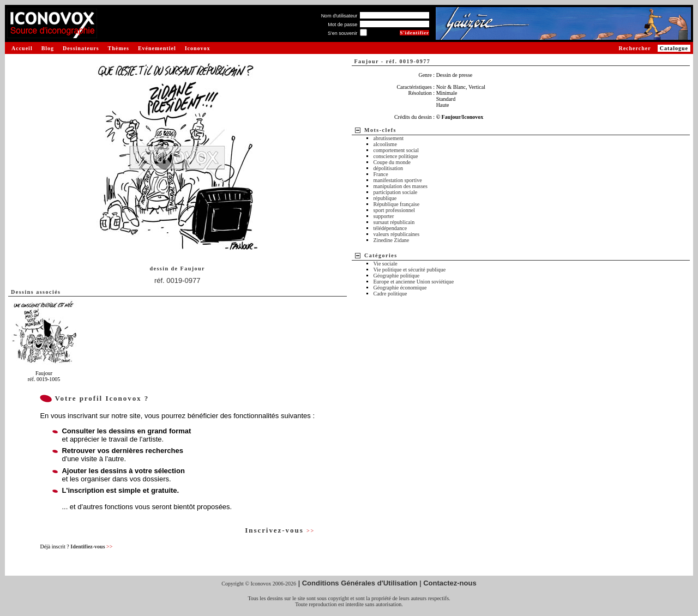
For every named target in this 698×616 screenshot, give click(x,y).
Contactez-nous (450, 583)
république (385, 198)
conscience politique (396, 156)
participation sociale (396, 192)
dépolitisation (388, 168)
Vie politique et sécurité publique (410, 270)
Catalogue (674, 48)
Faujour (193, 268)
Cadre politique (390, 294)
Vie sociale (386, 264)
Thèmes (119, 48)
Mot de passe (342, 25)
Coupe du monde (392, 162)
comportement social (396, 150)
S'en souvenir (342, 33)
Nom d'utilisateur (339, 16)
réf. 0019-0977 (177, 280)
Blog (48, 48)
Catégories (381, 255)
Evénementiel (157, 48)
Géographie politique (397, 276)
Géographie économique (400, 288)
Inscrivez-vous (280, 530)
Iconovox (198, 48)
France (381, 174)
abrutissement (389, 138)
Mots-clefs (380, 130)
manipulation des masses (401, 186)
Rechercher (634, 48)
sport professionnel (394, 210)
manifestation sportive (398, 180)
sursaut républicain (394, 222)
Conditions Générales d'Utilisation (360, 583)
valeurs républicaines (397, 234)
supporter (384, 216)
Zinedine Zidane (392, 240)
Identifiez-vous (91, 546)
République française (397, 204)
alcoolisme (385, 144)
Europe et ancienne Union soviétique (414, 282)
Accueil (22, 48)
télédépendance (390, 228)
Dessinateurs (81, 48)
